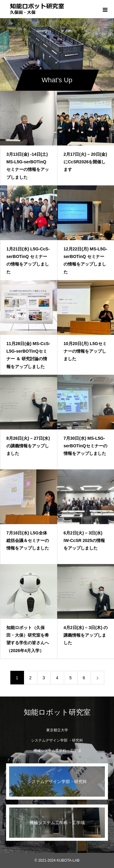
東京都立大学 (57, 730)
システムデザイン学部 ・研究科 (57, 740)
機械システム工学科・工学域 (57, 751)
